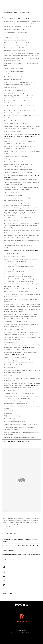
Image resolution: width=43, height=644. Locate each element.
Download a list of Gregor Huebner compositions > (16, 441)
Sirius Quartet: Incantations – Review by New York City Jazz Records (21, 555)
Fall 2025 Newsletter (8, 550)
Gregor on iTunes (7, 594)
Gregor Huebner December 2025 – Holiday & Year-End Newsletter (21, 546)
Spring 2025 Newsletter (9, 559)
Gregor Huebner (21, 631)
